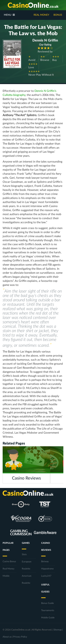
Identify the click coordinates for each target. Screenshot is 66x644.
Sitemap (58, 630)
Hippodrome (47, 569)
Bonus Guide (48, 603)
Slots (24, 555)
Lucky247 (46, 576)
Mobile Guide (48, 618)
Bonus (58, 15)
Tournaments (48, 610)
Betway (45, 562)
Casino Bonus (9, 562)
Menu (9, 15)
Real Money (41, 15)
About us (7, 637)
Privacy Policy (20, 637)
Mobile (6, 576)
